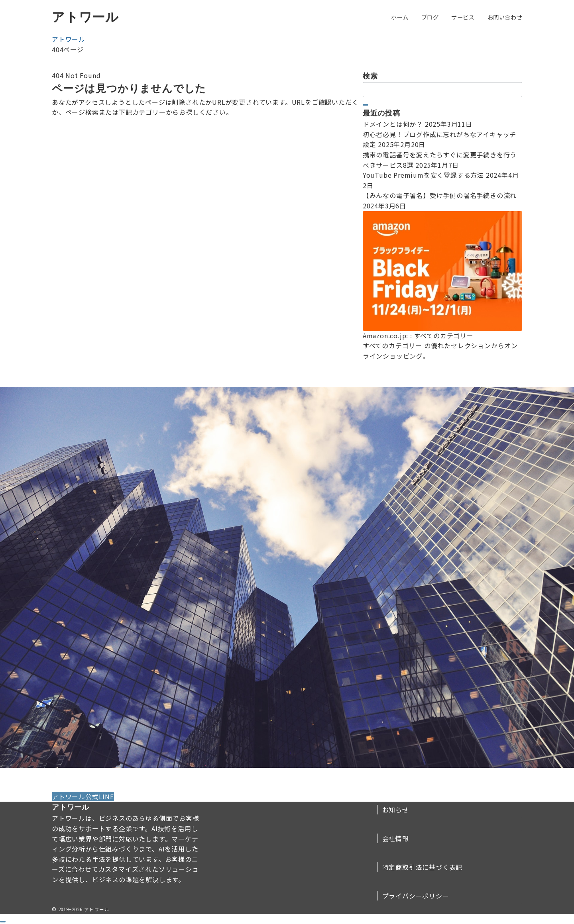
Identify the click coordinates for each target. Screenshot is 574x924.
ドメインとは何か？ (393, 124)
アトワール (85, 17)
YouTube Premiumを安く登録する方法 (423, 175)
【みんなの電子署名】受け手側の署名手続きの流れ (440, 195)
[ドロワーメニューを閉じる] (3, 922)
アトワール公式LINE (83, 796)
